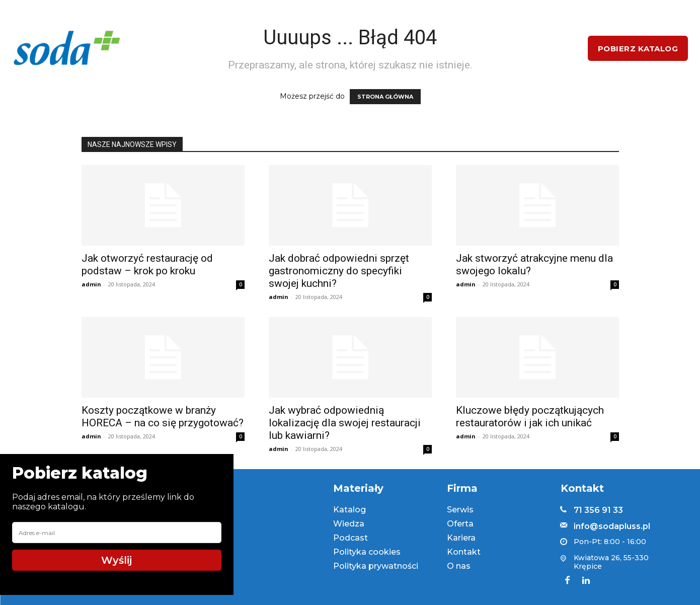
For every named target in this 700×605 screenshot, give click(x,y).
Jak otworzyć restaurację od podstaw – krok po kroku (147, 264)
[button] (565, 48)
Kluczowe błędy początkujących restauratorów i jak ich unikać (530, 417)
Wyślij (116, 560)
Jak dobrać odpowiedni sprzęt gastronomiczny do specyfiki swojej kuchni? (339, 271)
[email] (117, 533)
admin (91, 284)
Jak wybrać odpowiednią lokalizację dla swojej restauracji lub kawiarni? (345, 423)
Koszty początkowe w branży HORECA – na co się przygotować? (163, 417)
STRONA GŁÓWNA (385, 97)
